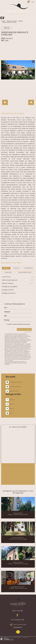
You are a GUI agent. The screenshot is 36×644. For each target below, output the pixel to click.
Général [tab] (6, 268)
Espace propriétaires (18, 625)
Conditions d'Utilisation (18, 363)
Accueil (3, 21)
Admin (11, 637)
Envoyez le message (24, 329)
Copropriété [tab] (28, 268)
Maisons (21, 21)
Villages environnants (12, 21)
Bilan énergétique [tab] (25, 272)
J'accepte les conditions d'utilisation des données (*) (18, 324)
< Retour (6, 28)
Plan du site (26, 636)
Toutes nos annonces (17, 637)
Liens (8, 637)
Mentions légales (33, 636)
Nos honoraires (3, 637)
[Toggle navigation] (2, 18)
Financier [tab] (8, 272)
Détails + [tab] (17, 268)
